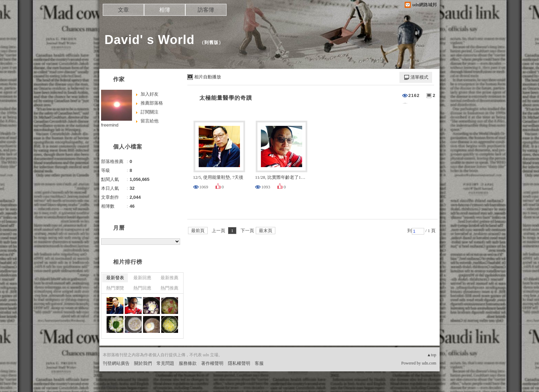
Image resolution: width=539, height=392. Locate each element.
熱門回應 (142, 288)
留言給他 (150, 121)
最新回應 (142, 278)
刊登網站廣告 (116, 363)
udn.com (429, 363)
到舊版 (211, 42)
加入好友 (150, 94)
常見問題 (165, 363)
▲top (432, 355)
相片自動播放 (208, 77)
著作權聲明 (212, 363)
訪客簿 (206, 10)
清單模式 (419, 77)
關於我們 (143, 363)
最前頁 (198, 231)
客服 (259, 363)
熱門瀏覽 (115, 288)
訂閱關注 (150, 112)
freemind (110, 125)
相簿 (165, 10)
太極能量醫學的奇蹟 (226, 98)
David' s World (150, 40)
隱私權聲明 (239, 363)
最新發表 (115, 278)
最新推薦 (169, 278)
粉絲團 (109, 387)
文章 (123, 10)
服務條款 (188, 363)
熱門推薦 (169, 288)
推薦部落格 (152, 103)
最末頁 (266, 231)
